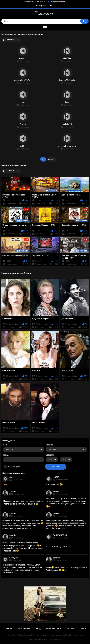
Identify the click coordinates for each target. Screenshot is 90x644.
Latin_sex (14, 558)
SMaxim (13, 491)
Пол (5, 445)
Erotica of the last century (36, 2)
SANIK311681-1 (60, 535)
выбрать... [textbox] (10, 449)
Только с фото (14, 467)
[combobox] (24, 449)
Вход (52, 6)
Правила (71, 629)
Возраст (49, 455)
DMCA (84, 629)
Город (6, 455)
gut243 (56, 477)
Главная (8, 629)
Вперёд (51, 159)
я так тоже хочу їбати (57, 547)
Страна (49, 445)
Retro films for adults (58, 2)
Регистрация (41, 6)
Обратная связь (54, 629)
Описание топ (55, 485)
